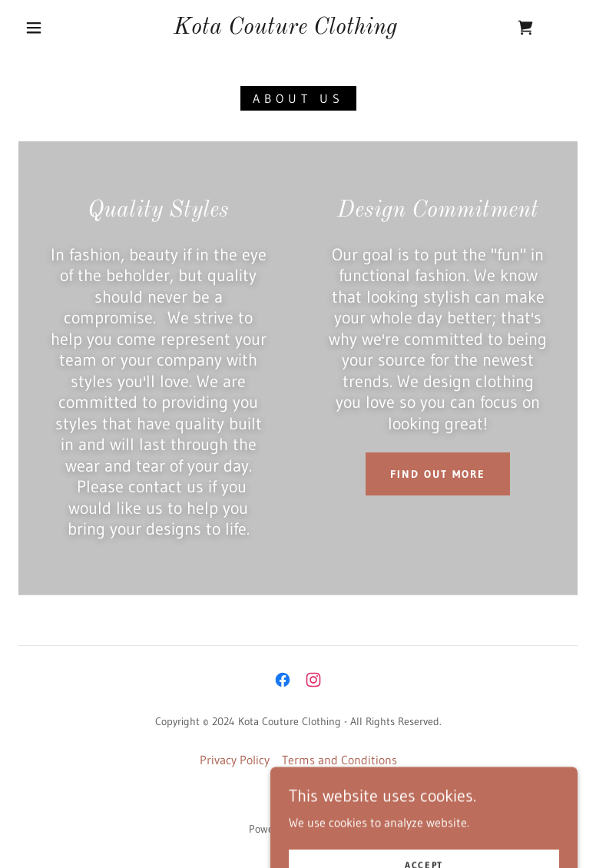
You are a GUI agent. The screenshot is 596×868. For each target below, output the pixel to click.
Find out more (438, 474)
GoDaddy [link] (326, 829)
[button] (34, 28)
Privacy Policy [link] (235, 760)
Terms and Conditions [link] (339, 760)
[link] (285, 29)
